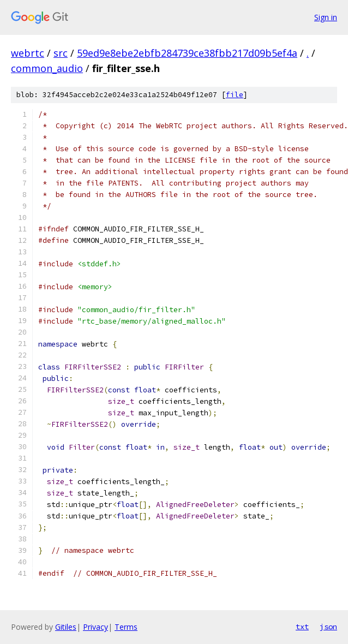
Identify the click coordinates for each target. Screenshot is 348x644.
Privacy (95, 627)
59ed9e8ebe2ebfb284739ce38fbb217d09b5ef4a (187, 53)
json (328, 627)
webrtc (28, 53)
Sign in (326, 17)
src (61, 53)
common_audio (47, 68)
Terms (126, 627)
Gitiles (66, 627)
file (235, 95)
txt (302, 627)
